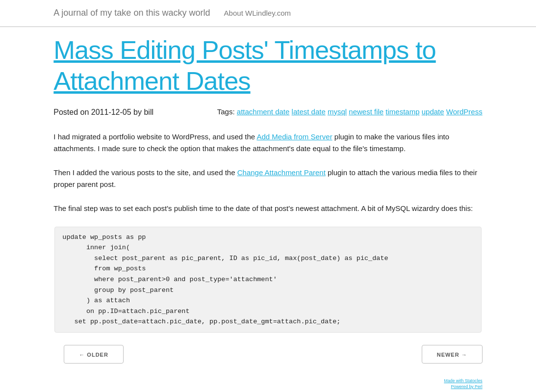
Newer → (452, 355)
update (433, 112)
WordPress (464, 112)
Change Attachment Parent (281, 172)
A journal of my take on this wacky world (132, 13)
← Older (94, 355)
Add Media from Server (294, 137)
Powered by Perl (466, 387)
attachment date (263, 112)
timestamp (402, 112)
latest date (309, 112)
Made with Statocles (463, 381)
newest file (366, 112)
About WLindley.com (257, 13)
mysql (337, 112)
